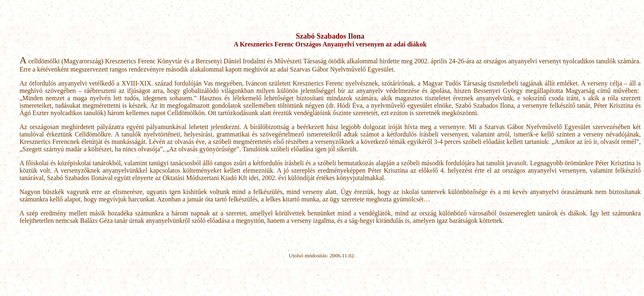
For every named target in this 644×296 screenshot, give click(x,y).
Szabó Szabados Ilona (330, 36)
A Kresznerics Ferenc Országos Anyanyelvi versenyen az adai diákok (330, 44)
